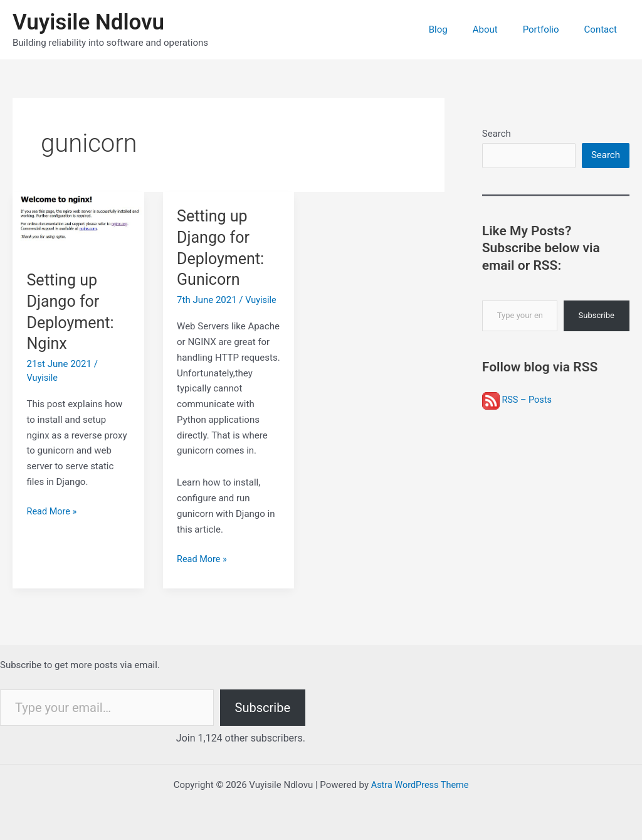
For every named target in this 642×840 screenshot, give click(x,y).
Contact (604, 29)
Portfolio (550, 29)
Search (497, 134)
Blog (460, 29)
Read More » (53, 512)
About (501, 29)
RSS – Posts (518, 401)
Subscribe (597, 316)
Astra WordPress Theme (420, 785)
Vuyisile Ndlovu (88, 22)
